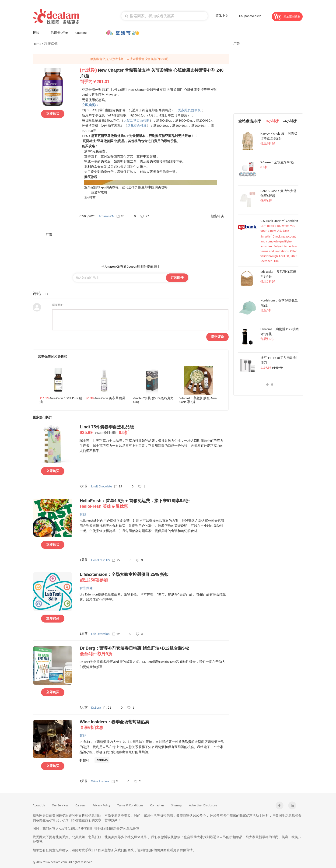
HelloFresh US (100, 560)
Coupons (83, 32)
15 (118, 486)
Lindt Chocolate (101, 486)
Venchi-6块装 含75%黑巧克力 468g (153, 400)
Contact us (157, 805)
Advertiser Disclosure (203, 805)
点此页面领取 (137, 126)
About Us (39, 805)
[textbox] (164, 16)
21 (107, 708)
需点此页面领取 (189, 110)
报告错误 (217, 216)
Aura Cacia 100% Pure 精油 (61, 400)
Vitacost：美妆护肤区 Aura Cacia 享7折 (198, 400)
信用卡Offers (59, 33)
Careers (81, 805)
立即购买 (53, 114)
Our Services (60, 805)
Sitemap (177, 805)
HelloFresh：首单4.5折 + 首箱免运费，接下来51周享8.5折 (154, 504)
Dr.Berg (96, 708)
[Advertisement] (131, 247)
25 (116, 560)
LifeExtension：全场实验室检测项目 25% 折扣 (154, 577)
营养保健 (51, 44)
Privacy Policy (101, 805)
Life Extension (100, 634)
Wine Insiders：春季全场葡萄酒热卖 (154, 725)
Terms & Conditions (130, 805)
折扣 (38, 32)
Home (37, 44)
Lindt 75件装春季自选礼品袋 (154, 430)
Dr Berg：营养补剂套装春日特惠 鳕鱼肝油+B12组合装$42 (154, 651)
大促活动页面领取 (136, 121)
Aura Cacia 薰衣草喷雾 (106, 398)
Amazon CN (107, 216)
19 (116, 634)
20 (120, 216)
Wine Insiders (100, 781)
